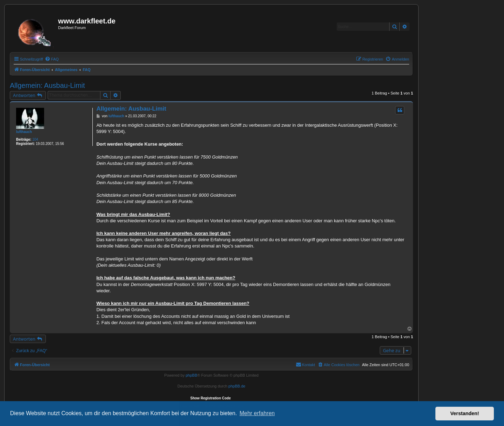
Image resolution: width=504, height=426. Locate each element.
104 (35, 139)
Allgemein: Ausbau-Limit (47, 85)
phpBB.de (237, 386)
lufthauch (24, 132)
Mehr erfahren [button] (257, 413)
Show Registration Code (211, 398)
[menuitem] (52, 59)
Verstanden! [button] (465, 413)
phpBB (191, 375)
